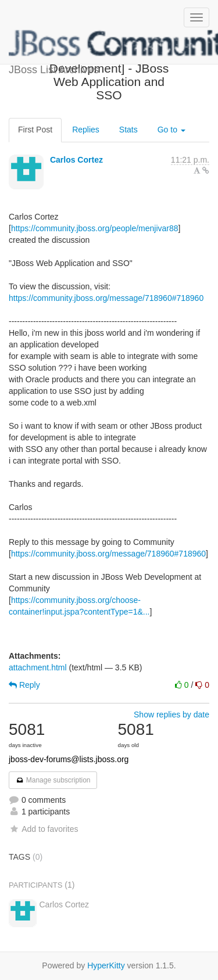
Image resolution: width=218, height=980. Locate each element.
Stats (128, 130)
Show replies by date (171, 715)
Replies (86, 130)
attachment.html (38, 667)
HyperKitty (106, 965)
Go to (171, 130)
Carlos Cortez (76, 160)
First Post (35, 130)
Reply (24, 685)
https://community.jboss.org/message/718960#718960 (106, 298)
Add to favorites (43, 829)
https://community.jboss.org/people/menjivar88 (95, 228)
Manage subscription (53, 780)
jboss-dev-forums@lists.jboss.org (69, 759)
